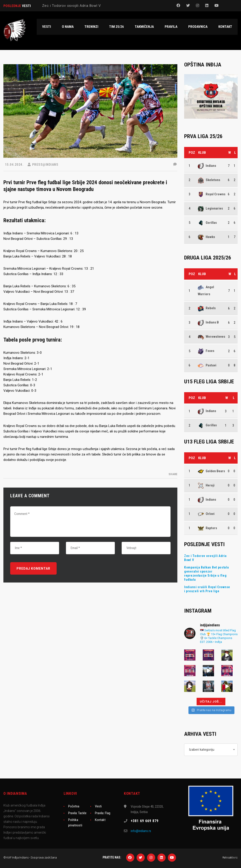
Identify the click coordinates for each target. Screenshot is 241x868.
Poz (192, 153)
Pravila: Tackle (77, 813)
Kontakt (100, 820)
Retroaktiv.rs (230, 857)
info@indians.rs (141, 831)
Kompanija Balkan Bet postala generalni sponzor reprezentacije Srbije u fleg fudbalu (207, 573)
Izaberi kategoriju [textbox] (202, 750)
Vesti (98, 806)
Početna (74, 806)
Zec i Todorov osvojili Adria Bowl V (205, 558)
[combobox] (211, 750)
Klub (202, 153)
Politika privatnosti (75, 823)
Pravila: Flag (103, 813)
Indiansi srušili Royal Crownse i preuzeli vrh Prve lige (207, 589)
